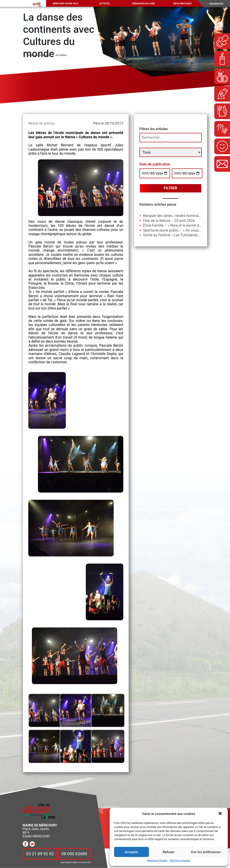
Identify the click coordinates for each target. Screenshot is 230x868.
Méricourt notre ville (66, 3)
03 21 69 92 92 (40, 854)
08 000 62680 (74, 854)
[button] (221, 814)
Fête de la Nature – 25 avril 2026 (169, 221)
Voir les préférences (206, 852)
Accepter (131, 852)
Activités (104, 3)
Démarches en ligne (143, 3)
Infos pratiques (182, 3)
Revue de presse (41, 123)
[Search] (218, 4)
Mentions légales (157, 861)
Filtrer (170, 188)
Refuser (168, 852)
